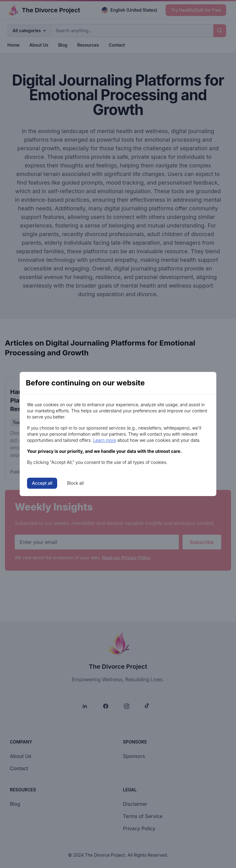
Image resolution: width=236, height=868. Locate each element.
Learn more (105, 440)
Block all (75, 483)
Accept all (42, 483)
